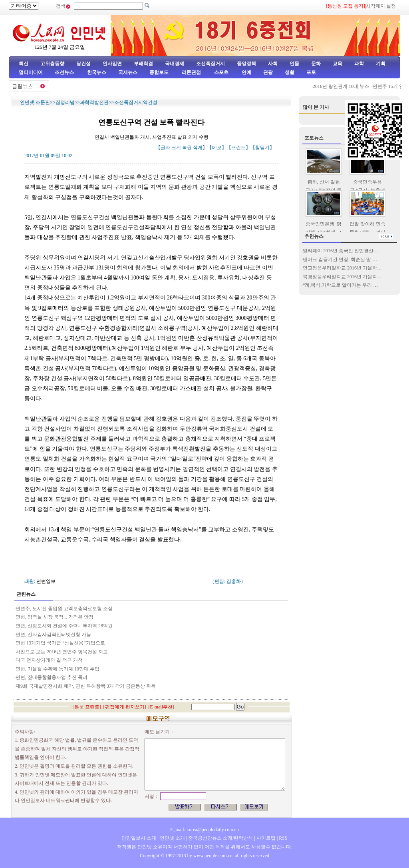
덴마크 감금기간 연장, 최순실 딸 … (340, 259)
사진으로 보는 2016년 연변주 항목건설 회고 (62, 652)
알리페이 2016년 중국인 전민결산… (341, 251)
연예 (246, 72)
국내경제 (175, 64)
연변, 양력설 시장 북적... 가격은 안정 (55, 617)
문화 (316, 64)
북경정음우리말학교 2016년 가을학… (342, 277)
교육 (338, 64)
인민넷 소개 (172, 838)
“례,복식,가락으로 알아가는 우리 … (340, 285)
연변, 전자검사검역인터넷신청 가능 (53, 635)
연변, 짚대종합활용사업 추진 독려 (52, 677)
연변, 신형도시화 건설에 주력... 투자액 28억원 (64, 626)
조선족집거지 (210, 64)
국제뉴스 (128, 72)
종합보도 (159, 72)
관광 (268, 72)
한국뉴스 (97, 72)
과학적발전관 (94, 102)
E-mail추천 (162, 707)
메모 (217, 148)
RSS (283, 838)
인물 (294, 64)
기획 (381, 64)
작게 (198, 148)
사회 (273, 64)
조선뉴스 (65, 72)
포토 (311, 72)
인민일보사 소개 (139, 838)
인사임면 (112, 64)
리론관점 (191, 72)
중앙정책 (246, 64)
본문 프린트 (87, 707)
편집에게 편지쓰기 (125, 707)
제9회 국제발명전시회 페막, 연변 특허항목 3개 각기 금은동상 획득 (86, 686)
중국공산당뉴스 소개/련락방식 (220, 838)
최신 (24, 64)
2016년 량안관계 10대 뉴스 (347, 86)
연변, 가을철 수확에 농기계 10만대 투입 (58, 669)
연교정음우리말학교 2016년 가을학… (342, 268)
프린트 (238, 148)
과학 (359, 64)
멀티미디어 (31, 72)
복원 (187, 148)
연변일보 (46, 581)
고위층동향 (52, 64)
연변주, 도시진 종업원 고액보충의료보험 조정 (64, 609)
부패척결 (143, 64)
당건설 (83, 64)
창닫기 (262, 148)
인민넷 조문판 (35, 102)
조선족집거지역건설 (136, 102)
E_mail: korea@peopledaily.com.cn (204, 830)
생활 (290, 72)
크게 (176, 148)
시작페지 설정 (381, 6)
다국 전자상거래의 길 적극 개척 (49, 660)
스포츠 (221, 72)
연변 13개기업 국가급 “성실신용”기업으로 (60, 643)
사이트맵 (266, 838)
